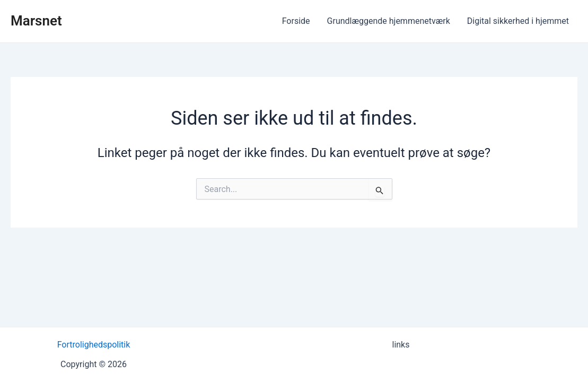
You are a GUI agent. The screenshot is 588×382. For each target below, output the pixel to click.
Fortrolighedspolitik (94, 345)
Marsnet (36, 21)
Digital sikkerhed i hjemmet (518, 21)
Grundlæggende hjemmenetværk (389, 21)
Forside (296, 21)
